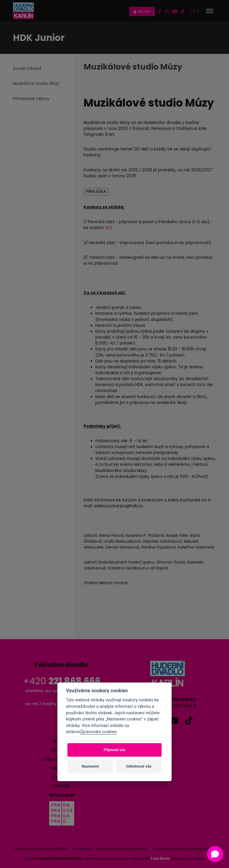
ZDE (109, 228)
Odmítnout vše (139, 766)
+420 (62, 681)
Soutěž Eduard (27, 68)
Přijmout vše (115, 750)
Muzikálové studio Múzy (36, 83)
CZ (193, 11)
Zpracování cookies (98, 732)
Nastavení (90, 766)
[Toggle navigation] (210, 11)
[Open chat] (215, 854)
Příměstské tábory (31, 99)
